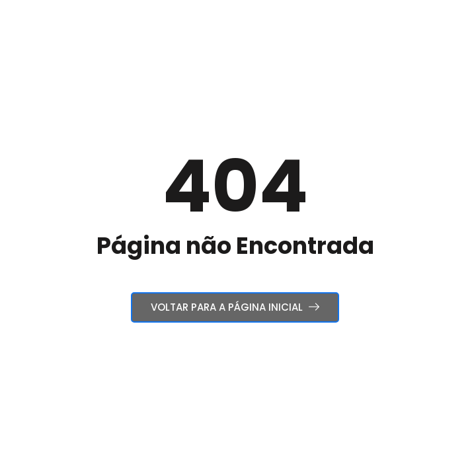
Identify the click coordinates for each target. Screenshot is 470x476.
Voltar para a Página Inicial (235, 307)
